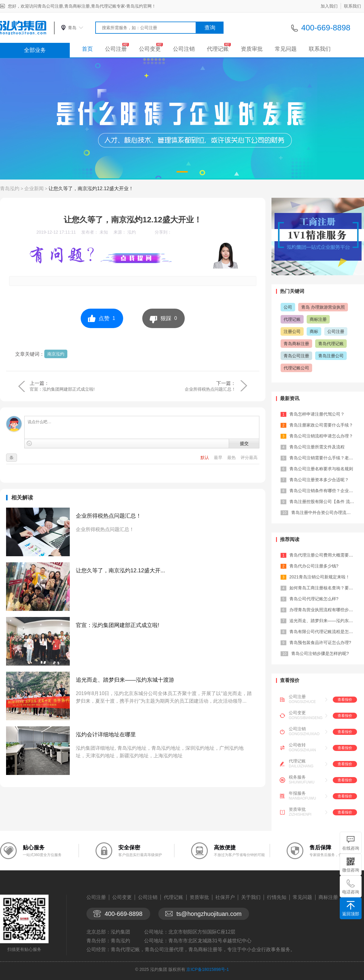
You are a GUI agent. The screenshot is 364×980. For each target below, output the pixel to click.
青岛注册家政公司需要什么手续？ (321, 425)
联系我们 (352, 6)
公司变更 (150, 49)
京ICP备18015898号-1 (207, 969)
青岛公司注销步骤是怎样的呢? (320, 653)
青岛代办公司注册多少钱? (314, 566)
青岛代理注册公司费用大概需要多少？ (325, 555)
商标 (314, 331)
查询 (210, 28)
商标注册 (318, 319)
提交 (244, 444)
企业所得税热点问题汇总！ (210, 389)
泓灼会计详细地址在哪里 (106, 735)
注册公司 (292, 331)
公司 (288, 307)
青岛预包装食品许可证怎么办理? (320, 642)
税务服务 (297, 777)
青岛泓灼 (10, 188)
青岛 (72, 28)
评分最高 (249, 457)
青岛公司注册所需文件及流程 (317, 447)
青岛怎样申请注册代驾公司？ (317, 414)
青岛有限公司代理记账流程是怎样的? (325, 632)
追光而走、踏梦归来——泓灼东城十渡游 (125, 680)
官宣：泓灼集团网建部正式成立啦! (62, 389)
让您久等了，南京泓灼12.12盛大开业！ (91, 188)
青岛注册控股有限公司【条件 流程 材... (326, 502)
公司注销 (184, 49)
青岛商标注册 (296, 344)
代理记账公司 (296, 368)
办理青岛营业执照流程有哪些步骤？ (323, 610)
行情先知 (277, 897)
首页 (87, 49)
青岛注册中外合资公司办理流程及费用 (327, 512)
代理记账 (218, 49)
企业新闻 (34, 188)
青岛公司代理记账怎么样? (314, 599)
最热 (232, 457)
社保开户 (225, 897)
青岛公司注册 (296, 356)
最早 (219, 457)
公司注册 (116, 49)
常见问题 (286, 49)
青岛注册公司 (331, 356)
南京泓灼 (56, 354)
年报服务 (297, 793)
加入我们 (329, 6)
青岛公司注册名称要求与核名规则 (321, 469)
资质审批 (252, 49)
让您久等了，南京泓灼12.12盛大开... (120, 571)
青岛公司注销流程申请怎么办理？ (321, 436)
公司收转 (297, 745)
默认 (205, 457)
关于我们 (251, 897)
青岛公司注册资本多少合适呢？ (319, 480)
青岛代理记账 (331, 344)
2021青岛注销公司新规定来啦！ (320, 577)
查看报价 (345, 700)
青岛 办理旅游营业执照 (323, 307)
